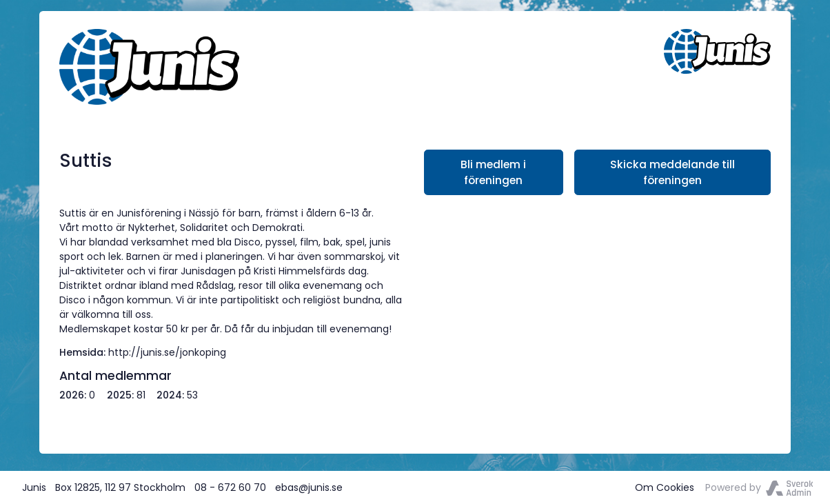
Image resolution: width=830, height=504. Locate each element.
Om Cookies (665, 487)
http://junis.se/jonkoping (167, 352)
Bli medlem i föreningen (493, 172)
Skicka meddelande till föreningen (672, 172)
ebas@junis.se (309, 487)
